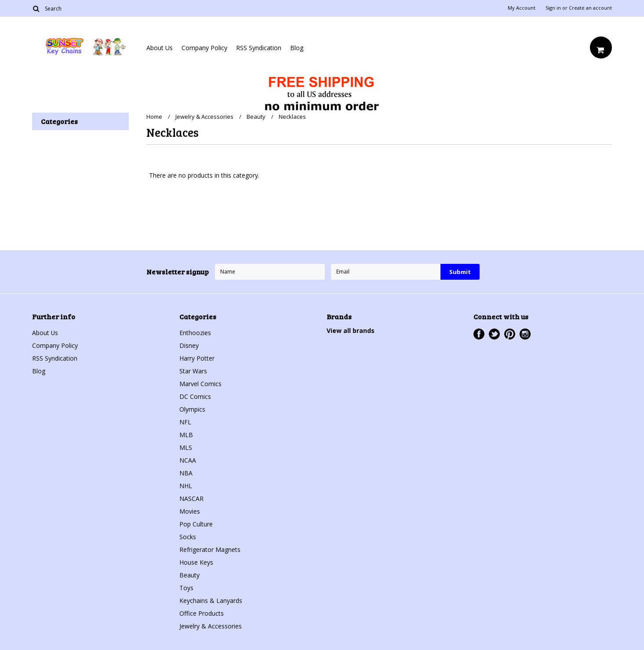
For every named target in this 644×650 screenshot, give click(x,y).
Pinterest (510, 334)
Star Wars (193, 371)
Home (154, 117)
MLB (186, 435)
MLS (186, 447)
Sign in (553, 8)
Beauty (256, 117)
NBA (186, 473)
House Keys (196, 562)
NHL (186, 486)
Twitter (494, 334)
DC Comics (195, 396)
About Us (160, 48)
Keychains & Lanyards (211, 601)
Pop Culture (196, 524)
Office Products (202, 613)
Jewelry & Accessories (204, 117)
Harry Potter (197, 358)
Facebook (479, 334)
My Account (522, 8)
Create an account (590, 8)
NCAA (188, 460)
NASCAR (191, 498)
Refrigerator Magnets (210, 550)
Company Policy (204, 48)
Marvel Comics (200, 384)
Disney (189, 345)
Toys (186, 588)
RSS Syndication (259, 48)
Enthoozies (195, 333)
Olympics (192, 409)
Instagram (525, 334)
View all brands (351, 330)
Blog (297, 48)
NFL (185, 422)
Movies (190, 511)
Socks (188, 537)
